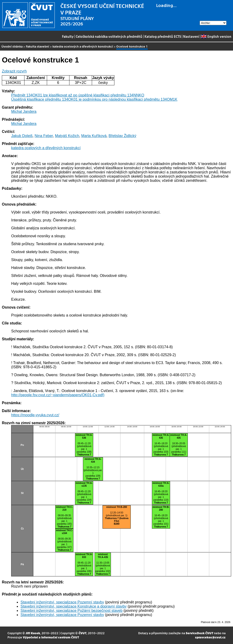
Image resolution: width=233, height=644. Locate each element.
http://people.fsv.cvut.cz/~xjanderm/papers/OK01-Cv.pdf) (58, 395)
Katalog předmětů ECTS (163, 36)
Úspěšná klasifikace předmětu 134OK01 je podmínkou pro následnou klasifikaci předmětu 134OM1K (94, 99)
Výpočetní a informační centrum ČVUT (51, 637)
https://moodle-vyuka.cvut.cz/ (35, 415)
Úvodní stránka (12, 46)
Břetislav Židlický (122, 136)
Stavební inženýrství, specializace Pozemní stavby (62, 602)
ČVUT (82, 633)
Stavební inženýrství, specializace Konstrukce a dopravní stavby (74, 606)
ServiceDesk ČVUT (199, 633)
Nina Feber (44, 136)
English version (216, 36)
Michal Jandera (24, 112)
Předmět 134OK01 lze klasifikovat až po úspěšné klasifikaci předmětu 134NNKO (78, 95)
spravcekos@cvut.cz (210, 637)
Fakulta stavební (38, 46)
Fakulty (68, 36)
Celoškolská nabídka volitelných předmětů (109, 36)
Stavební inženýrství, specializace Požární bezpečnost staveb (72, 611)
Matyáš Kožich (67, 136)
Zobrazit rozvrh (14, 71)
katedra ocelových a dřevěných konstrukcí (83, 46)
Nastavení (191, 36)
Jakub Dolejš (22, 136)
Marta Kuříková (94, 136)
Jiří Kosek (33, 633)
